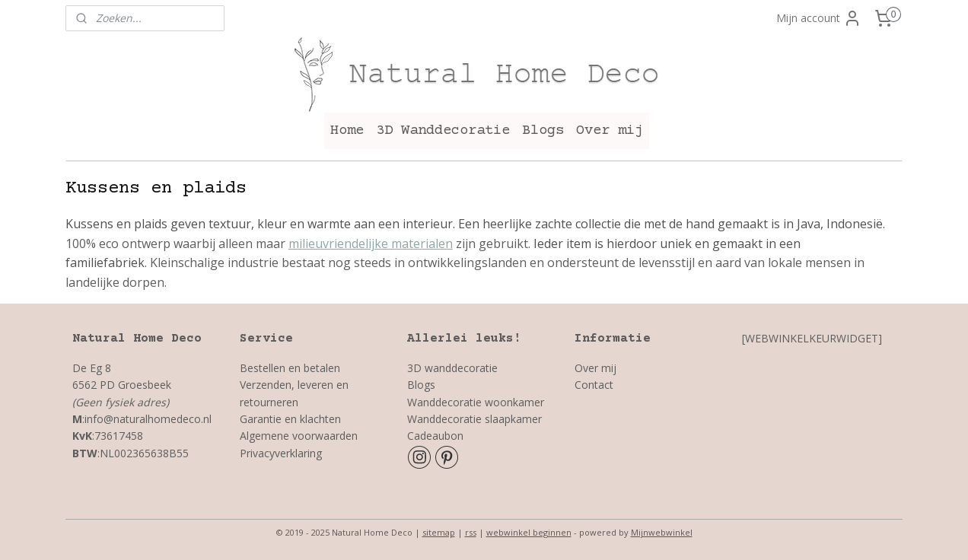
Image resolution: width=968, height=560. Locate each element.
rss (471, 532)
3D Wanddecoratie (443, 130)
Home (347, 130)
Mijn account (819, 18)
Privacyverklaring (282, 453)
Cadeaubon (435, 436)
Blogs (543, 130)
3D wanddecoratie (452, 368)
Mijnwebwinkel (662, 532)
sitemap (439, 532)
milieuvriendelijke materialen (371, 243)
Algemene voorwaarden (299, 436)
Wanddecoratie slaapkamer (474, 419)
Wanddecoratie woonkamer (476, 402)
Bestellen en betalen (290, 368)
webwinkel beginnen (529, 532)
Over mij (610, 130)
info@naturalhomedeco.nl (148, 419)
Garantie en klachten (290, 419)
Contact (594, 385)
